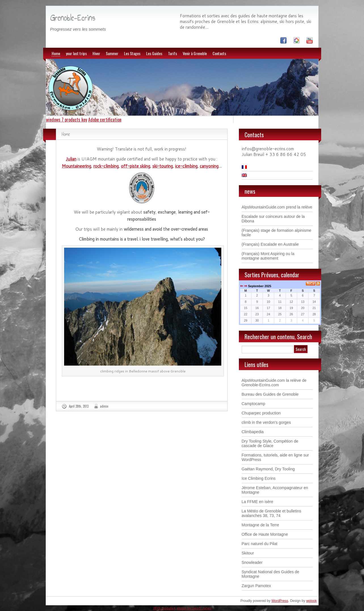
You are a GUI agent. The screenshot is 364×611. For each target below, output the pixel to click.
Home (56, 53)
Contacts (219, 53)
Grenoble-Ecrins (73, 18)
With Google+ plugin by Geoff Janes (182, 608)
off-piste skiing (135, 166)
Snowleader (252, 562)
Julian (71, 159)
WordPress (280, 601)
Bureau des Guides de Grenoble (270, 394)
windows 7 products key (67, 120)
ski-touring (163, 166)
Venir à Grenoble (195, 53)
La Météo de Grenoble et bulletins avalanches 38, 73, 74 (272, 513)
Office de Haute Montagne (265, 534)
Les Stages (132, 53)
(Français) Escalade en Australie (270, 244)
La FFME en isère (257, 502)
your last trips (76, 53)
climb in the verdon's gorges (266, 422)
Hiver (96, 53)
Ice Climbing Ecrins (259, 478)
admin (104, 406)
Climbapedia (253, 432)
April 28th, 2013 (79, 406)
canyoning (209, 166)
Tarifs (172, 53)
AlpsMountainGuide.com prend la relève (277, 207)
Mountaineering (76, 166)
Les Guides (154, 53)
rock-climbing (106, 166)
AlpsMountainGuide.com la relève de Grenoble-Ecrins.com (274, 383)
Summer (112, 53)
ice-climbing (186, 166)
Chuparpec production (261, 413)
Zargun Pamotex (256, 586)
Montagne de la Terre (260, 525)
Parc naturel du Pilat (260, 544)
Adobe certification (105, 120)
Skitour (248, 553)
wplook (311, 601)
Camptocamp (253, 404)
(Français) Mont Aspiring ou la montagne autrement (268, 256)
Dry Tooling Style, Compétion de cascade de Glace (270, 443)
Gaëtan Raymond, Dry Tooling (268, 469)
